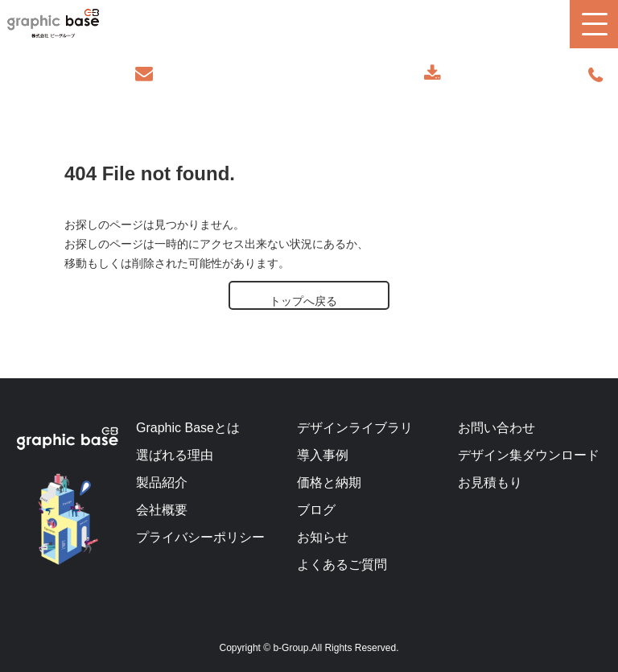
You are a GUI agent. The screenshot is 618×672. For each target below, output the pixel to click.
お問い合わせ (146, 74)
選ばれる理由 (175, 455)
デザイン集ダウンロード (529, 455)
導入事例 (323, 455)
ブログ (316, 510)
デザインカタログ (434, 74)
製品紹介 (162, 482)
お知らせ (323, 537)
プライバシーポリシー (200, 537)
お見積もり (490, 482)
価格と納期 (329, 482)
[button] (594, 24)
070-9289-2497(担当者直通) (597, 76)
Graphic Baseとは (188, 428)
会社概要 (162, 510)
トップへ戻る (303, 301)
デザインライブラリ (355, 428)
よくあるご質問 (342, 565)
